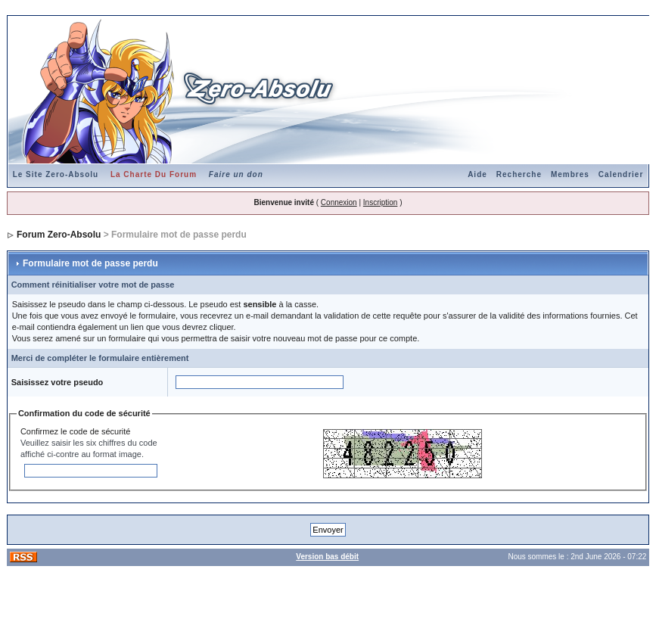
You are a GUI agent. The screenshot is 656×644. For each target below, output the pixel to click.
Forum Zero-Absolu (59, 235)
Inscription (381, 202)
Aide (477, 174)
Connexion (339, 202)
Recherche (519, 174)
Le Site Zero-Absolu (56, 174)
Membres (570, 174)
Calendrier (621, 174)
